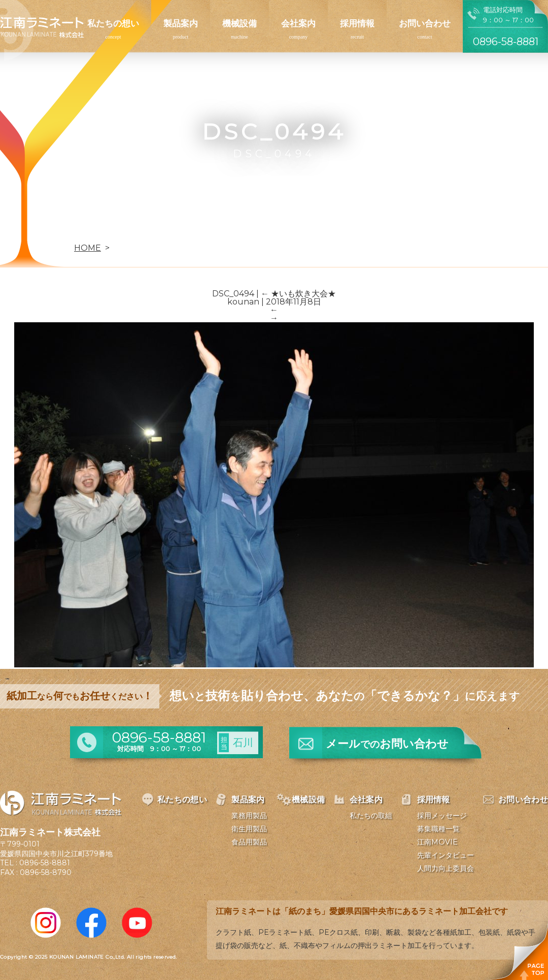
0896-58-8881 (45, 863)
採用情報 (357, 23)
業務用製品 (249, 816)
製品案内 (181, 23)
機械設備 (239, 23)
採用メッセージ (442, 816)
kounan (243, 302)
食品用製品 (249, 842)
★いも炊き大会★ (298, 294)
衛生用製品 (249, 829)
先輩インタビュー (446, 855)
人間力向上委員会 (446, 868)
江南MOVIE (437, 842)
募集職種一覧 (438, 829)
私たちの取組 (371, 816)
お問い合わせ (425, 23)
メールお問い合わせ (387, 744)
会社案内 (298, 23)
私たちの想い (113, 23)
